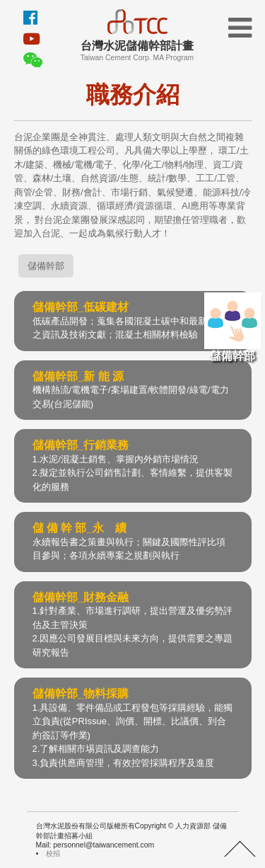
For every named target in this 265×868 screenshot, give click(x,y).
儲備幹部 (232, 327)
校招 (53, 853)
